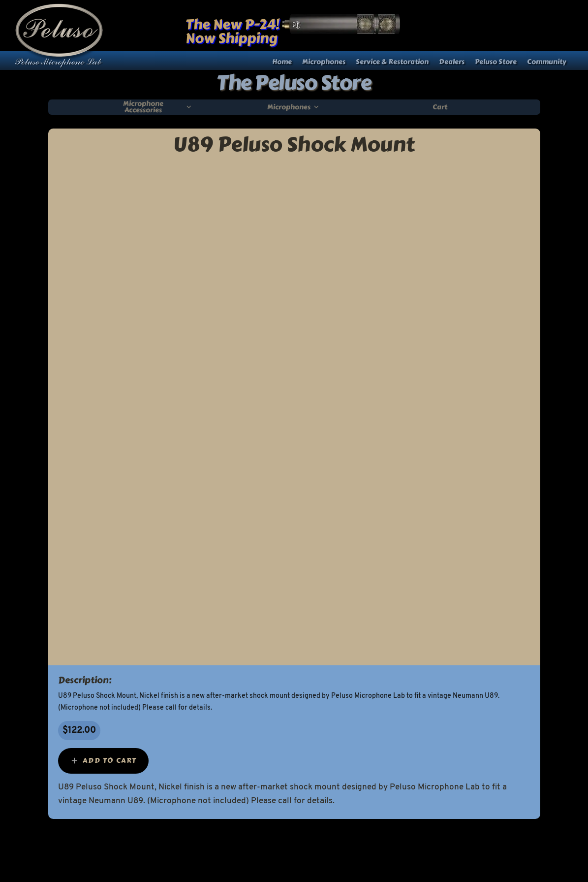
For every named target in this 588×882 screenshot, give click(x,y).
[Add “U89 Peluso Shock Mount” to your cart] (103, 761)
